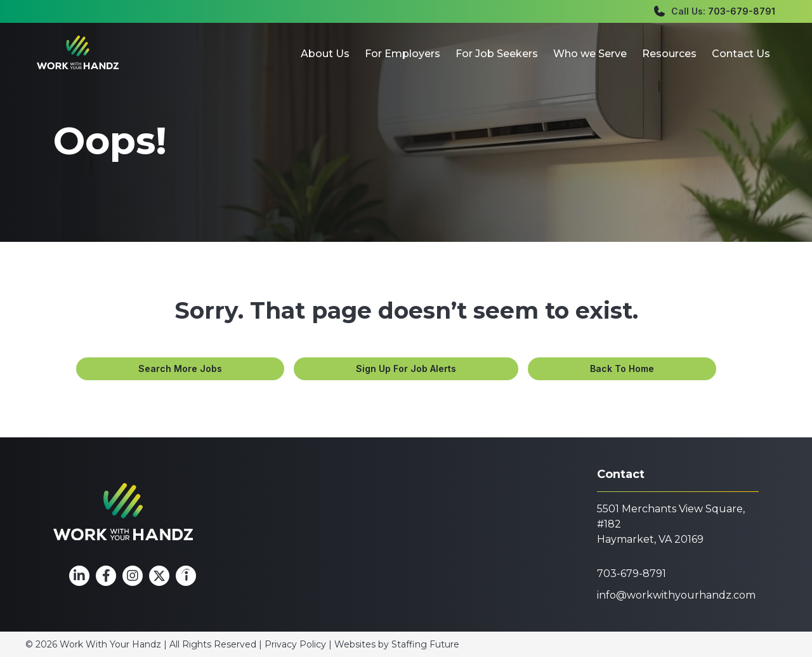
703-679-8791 (742, 11)
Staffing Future (425, 644)
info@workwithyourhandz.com (676, 595)
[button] (179, 369)
